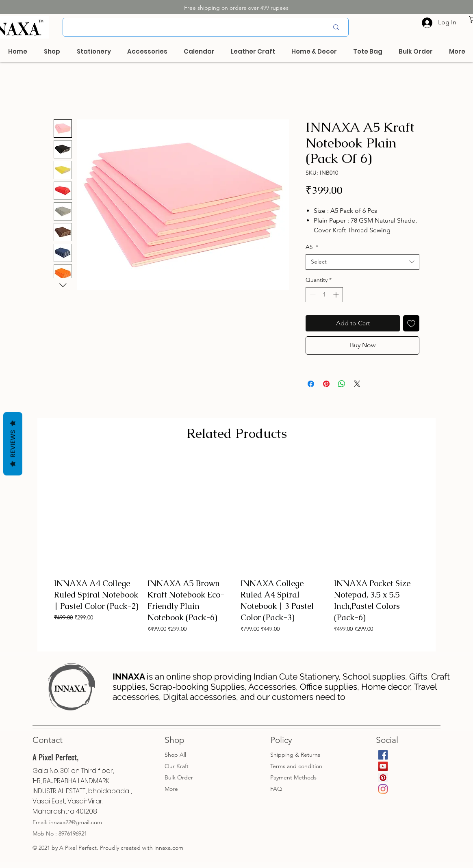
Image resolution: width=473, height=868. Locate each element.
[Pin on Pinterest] (326, 384)
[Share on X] (357, 384)
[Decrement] (312, 295)
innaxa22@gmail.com (76, 822)
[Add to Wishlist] (411, 323)
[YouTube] (383, 766)
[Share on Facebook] (311, 384)
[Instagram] (383, 789)
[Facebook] (383, 755)
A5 (312, 247)
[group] (236, 551)
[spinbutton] (324, 295)
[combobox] (362, 262)
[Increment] (337, 295)
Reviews (13, 444)
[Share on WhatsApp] (342, 384)
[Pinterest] (383, 778)
